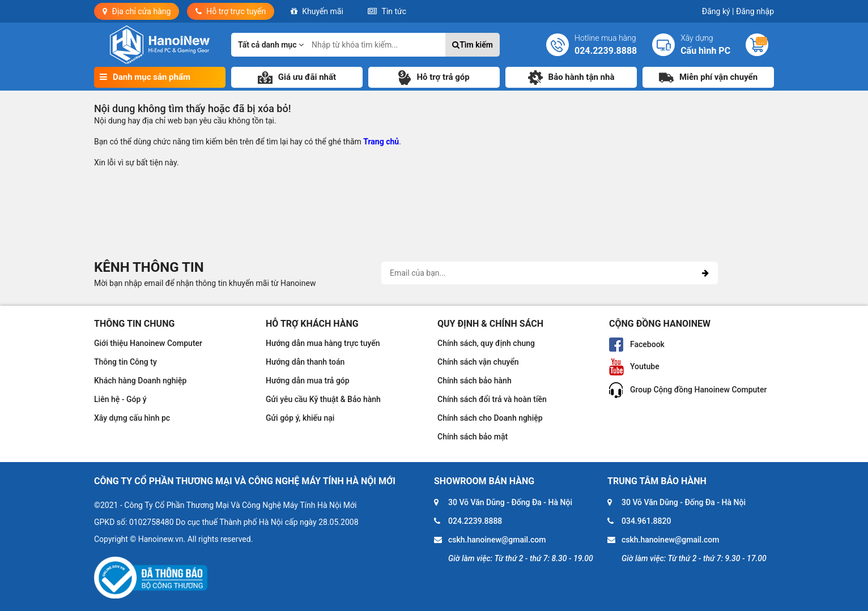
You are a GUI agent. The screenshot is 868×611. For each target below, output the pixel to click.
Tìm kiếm (473, 45)
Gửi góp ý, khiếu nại (300, 418)
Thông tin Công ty (125, 362)
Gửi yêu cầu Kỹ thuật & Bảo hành (323, 399)
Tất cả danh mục (271, 45)
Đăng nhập (755, 11)
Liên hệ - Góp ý (120, 399)
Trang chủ (381, 142)
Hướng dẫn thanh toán (305, 362)
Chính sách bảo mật (473, 437)
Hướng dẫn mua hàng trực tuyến (323, 343)
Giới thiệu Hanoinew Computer (148, 343)
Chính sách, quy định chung (486, 343)
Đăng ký (718, 11)
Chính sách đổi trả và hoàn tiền (492, 399)
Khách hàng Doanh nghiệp (140, 381)
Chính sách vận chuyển (478, 362)
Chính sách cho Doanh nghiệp (490, 418)
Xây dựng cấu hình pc (132, 418)
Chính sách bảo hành (475, 381)
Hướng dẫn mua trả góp (308, 381)
